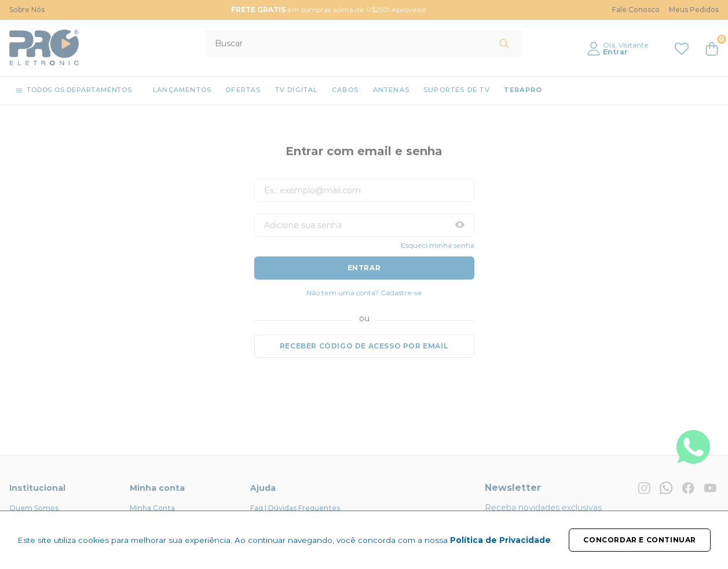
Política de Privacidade (500, 540)
